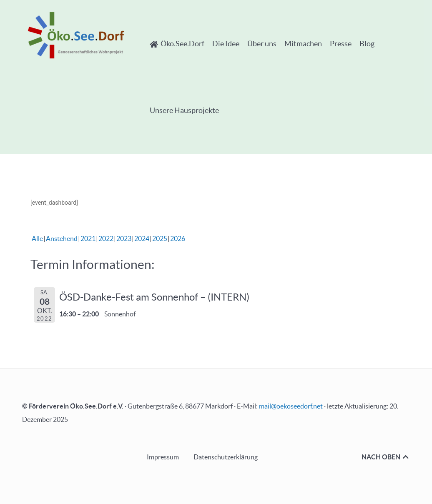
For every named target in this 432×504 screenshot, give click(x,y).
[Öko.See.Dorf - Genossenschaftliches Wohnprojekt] (76, 35)
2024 (142, 238)
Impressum (163, 457)
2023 (124, 238)
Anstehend (62, 238)
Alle (37, 238)
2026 (178, 238)
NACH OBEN (386, 457)
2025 (160, 238)
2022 (106, 238)
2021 (88, 238)
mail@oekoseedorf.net (291, 406)
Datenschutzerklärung (226, 457)
